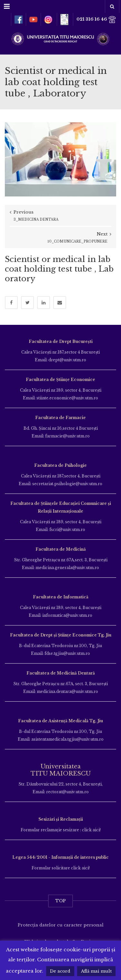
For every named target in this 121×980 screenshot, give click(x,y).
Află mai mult (96, 971)
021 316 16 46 (96, 20)
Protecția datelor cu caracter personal (61, 925)
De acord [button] (60, 971)
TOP (60, 901)
